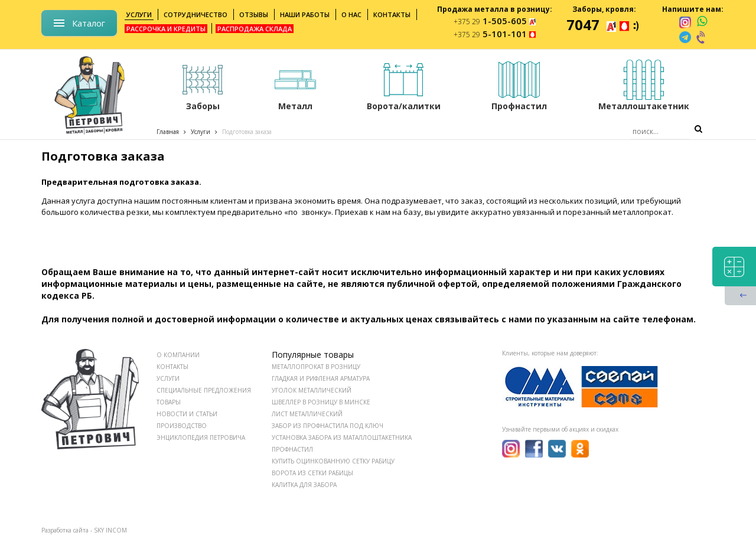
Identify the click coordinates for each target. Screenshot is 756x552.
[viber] (702, 37)
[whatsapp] (702, 22)
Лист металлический (307, 414)
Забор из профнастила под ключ (328, 426)
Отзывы (254, 14)
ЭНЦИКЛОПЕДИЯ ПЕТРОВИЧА (201, 437)
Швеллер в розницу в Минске (321, 402)
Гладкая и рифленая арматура (321, 378)
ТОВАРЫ (169, 402)
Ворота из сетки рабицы (312, 473)
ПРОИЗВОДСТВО (182, 426)
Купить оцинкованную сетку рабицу (333, 461)
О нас (351, 14)
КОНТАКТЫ (172, 367)
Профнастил (292, 449)
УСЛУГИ (168, 378)
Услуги (139, 14)
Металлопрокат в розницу (316, 367)
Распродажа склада (255, 29)
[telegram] (685, 37)
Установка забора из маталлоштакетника (342, 437)
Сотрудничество (195, 14)
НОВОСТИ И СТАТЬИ (187, 414)
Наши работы (305, 14)
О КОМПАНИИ (178, 355)
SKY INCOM (110, 530)
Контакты (392, 14)
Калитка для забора (304, 485)
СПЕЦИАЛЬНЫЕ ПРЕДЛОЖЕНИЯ (204, 390)
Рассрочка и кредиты (166, 29)
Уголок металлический (312, 390)
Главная (168, 132)
